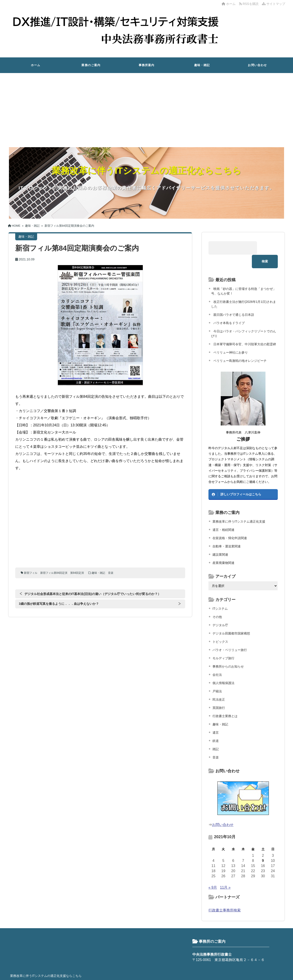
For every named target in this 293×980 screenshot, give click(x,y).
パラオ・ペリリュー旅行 (230, 636)
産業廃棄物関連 (223, 549)
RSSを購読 (250, 4)
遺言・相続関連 (223, 516)
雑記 (216, 735)
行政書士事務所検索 (225, 897)
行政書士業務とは (225, 702)
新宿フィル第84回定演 (54, 573)
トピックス (220, 628)
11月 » (225, 874)
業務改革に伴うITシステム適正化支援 (239, 508)
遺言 (216, 719)
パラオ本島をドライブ (229, 309)
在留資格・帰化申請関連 (230, 524)
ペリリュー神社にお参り (231, 339)
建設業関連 (220, 541)
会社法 (217, 661)
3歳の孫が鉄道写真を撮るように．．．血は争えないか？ (59, 604)
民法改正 (219, 686)
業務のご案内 (91, 65)
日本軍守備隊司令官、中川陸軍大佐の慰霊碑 (245, 331)
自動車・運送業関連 (227, 533)
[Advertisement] (146, 107)
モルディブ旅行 (223, 645)
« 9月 (213, 874)
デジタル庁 (220, 611)
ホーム (229, 4)
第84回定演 (77, 573)
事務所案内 (147, 65)
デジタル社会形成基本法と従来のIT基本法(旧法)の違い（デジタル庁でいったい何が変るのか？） (92, 594)
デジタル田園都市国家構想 (231, 620)
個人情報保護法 (223, 669)
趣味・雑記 (202, 65)
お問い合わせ (257, 65)
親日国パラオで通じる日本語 (234, 301)
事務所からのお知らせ (228, 653)
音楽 (111, 573)
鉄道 (216, 727)
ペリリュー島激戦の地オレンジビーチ (240, 347)
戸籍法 (217, 678)
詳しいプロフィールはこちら (241, 481)
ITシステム (220, 595)
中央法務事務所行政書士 (146, 973)
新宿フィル (31, 573)
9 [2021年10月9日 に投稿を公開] (263, 847)
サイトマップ (274, 4)
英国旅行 (219, 694)
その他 (217, 603)
